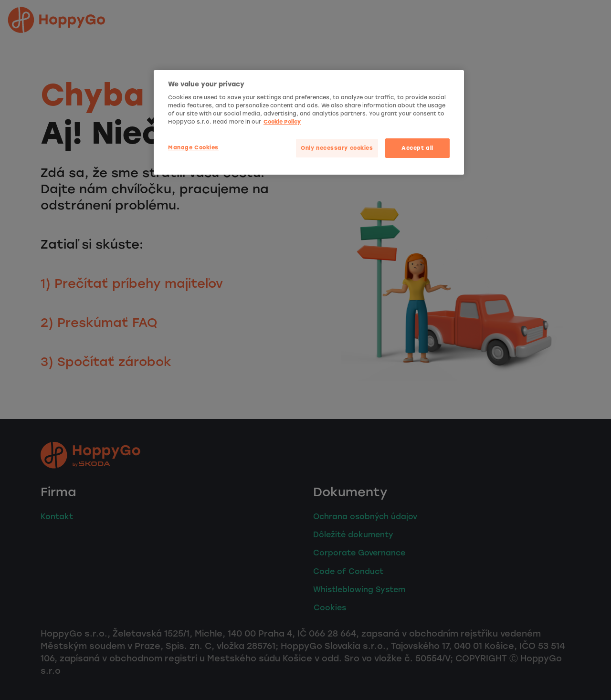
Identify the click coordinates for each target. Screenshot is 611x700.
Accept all (417, 148)
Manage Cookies (193, 147)
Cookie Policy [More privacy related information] (282, 122)
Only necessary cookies (337, 148)
